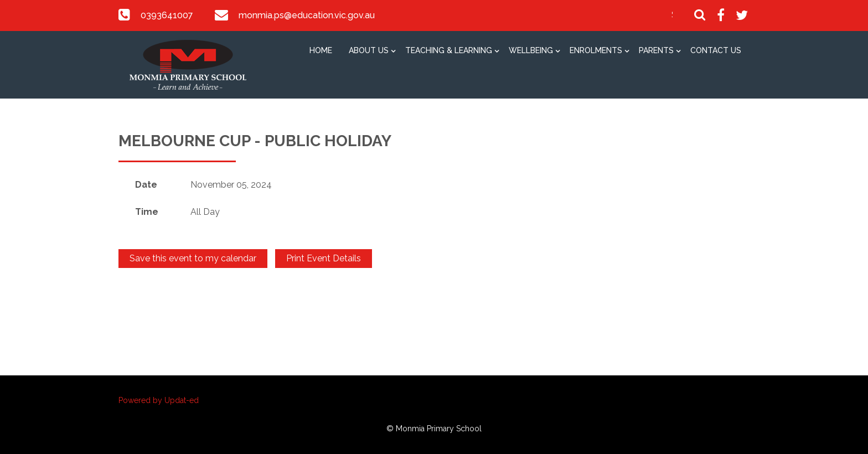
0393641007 (167, 15)
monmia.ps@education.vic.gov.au (306, 15)
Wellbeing (531, 50)
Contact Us (716, 50)
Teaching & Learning (449, 50)
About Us (369, 50)
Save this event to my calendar (193, 258)
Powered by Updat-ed (159, 400)
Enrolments (596, 50)
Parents (656, 50)
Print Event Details (324, 258)
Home (321, 50)
